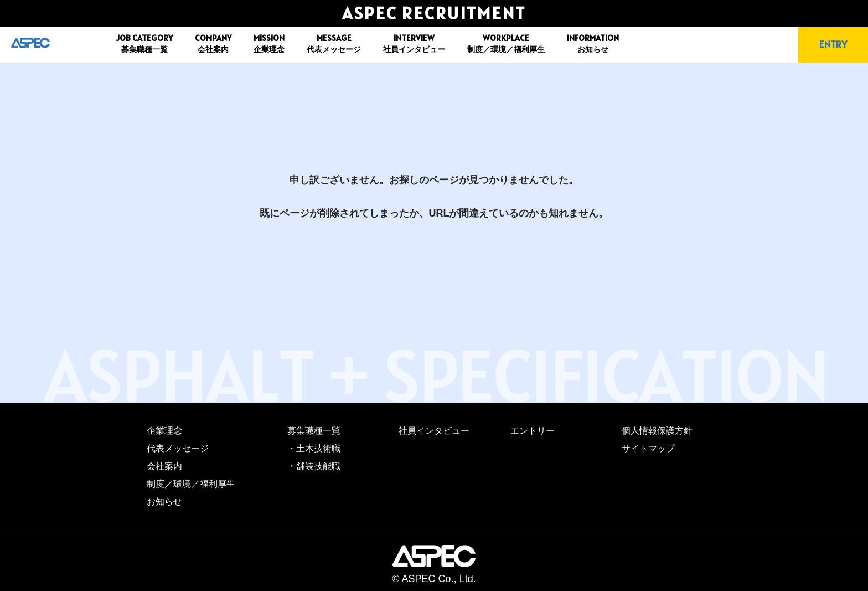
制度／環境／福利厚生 (191, 484)
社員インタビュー (434, 431)
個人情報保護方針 (657, 431)
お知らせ (164, 502)
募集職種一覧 (314, 431)
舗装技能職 (318, 466)
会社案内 (164, 466)
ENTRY (833, 44)
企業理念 (164, 431)
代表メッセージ (178, 448)
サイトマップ (648, 448)
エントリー (533, 431)
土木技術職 (318, 448)
